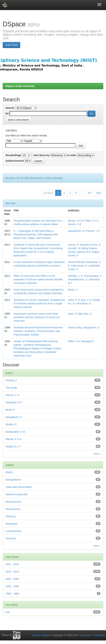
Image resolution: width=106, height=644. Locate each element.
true (8, 612)
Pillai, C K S (91, 221)
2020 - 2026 (12, 564)
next (99, 193)
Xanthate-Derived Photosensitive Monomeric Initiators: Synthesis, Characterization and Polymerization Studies (38, 331)
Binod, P (10, 410)
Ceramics (11, 538)
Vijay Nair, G (85, 314)
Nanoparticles (13, 480)
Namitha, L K (75, 276)
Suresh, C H (12, 395)
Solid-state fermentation (19, 487)
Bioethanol (11, 524)
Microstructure (14, 502)
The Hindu (11, 388)
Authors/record (15, 161)
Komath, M (74, 248)
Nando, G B (74, 224)
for (7, 113)
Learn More (11, 45)
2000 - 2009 (12, 579)
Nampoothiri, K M (15, 432)
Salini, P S (74, 300)
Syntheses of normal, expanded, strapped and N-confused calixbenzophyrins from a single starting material (39, 303)
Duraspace (86, 635)
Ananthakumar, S (77, 279)
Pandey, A (11, 380)
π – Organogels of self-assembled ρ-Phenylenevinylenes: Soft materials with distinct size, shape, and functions (36, 234)
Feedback (99, 635)
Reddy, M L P (13, 446)
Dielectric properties (17, 494)
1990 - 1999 (12, 586)
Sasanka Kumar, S (90, 245)
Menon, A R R (76, 221)
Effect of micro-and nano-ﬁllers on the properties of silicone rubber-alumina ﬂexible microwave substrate (38, 279)
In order (72, 155)
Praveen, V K (93, 231)
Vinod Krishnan (76, 262)
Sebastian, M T (14, 402)
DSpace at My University (20, 86)
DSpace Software (42, 635)
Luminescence (14, 531)
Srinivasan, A (83, 303)
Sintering (10, 516)
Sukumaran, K (79, 266)
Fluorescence (13, 509)
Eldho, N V (74, 341)
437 (90, 193)
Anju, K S (86, 300)
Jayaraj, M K (84, 252)
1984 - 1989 (12, 594)
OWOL (9, 472)
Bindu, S (73, 290)
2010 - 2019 (12, 572)
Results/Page (13, 155)
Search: (10, 108)
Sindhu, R (11, 424)
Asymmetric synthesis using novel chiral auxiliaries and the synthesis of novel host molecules (37, 317)
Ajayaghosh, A (76, 231)
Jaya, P (72, 314)
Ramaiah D (88, 341)
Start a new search (18, 120)
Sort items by (42, 155)
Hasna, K (73, 245)
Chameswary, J (92, 276)
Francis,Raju (75, 327)
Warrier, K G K (14, 439)
